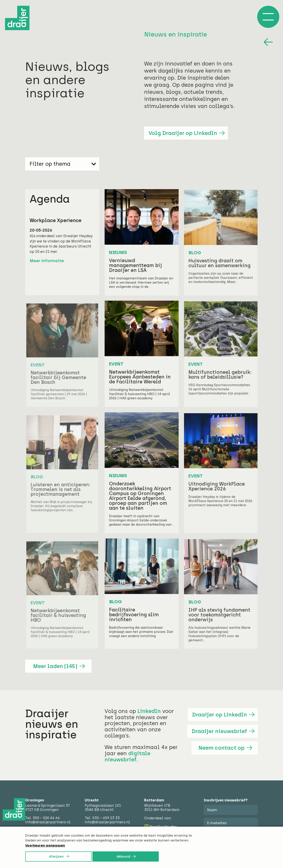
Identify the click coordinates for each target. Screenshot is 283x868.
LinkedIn (149, 711)
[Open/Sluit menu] (268, 17)
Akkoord (123, 856)
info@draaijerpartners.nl (48, 822)
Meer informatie (47, 261)
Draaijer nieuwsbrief (219, 731)
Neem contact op (222, 748)
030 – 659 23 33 (106, 818)
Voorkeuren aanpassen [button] (45, 845)
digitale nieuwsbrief (127, 756)
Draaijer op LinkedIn (220, 715)
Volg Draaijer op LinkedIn (183, 133)
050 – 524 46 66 (46, 818)
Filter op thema (63, 164)
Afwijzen (56, 856)
